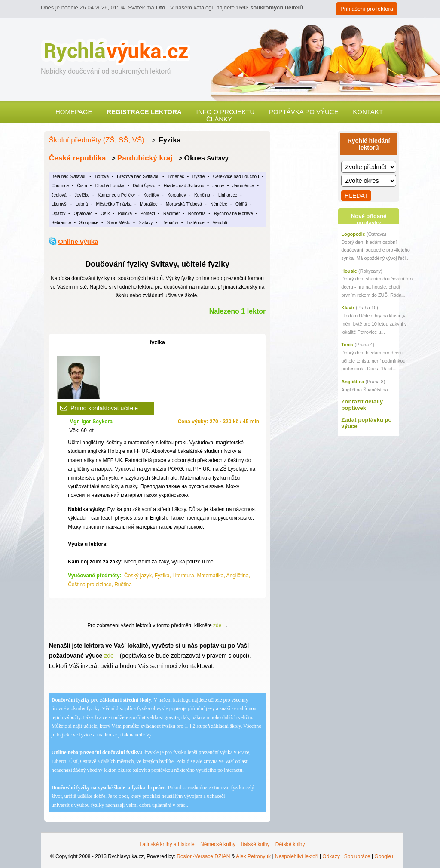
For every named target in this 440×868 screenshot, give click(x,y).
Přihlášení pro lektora (367, 9)
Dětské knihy (290, 844)
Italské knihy (255, 844)
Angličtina (353, 382)
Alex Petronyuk (253, 856)
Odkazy (331, 856)
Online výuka (78, 242)
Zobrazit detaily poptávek (362, 405)
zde (217, 625)
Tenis (347, 345)
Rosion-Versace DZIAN (203, 856)
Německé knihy (218, 844)
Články (219, 119)
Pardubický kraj (146, 158)
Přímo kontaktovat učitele (104, 408)
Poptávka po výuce (304, 112)
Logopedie (353, 234)
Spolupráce (357, 856)
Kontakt (368, 112)
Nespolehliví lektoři (297, 856)
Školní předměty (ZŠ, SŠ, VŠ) (97, 140)
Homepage (74, 112)
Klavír (348, 308)
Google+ (384, 856)
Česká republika (77, 158)
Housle (349, 271)
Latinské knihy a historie (167, 844)
